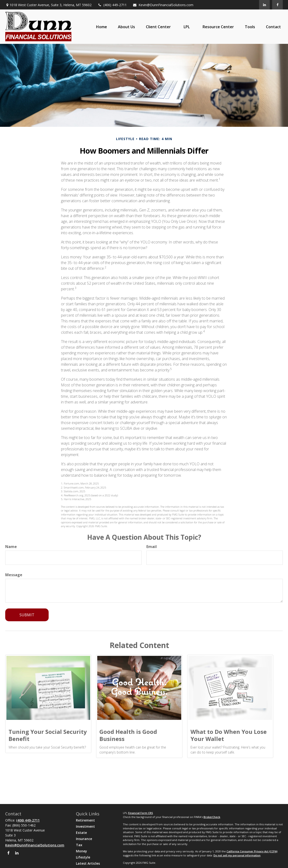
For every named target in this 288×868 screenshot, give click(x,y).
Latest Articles (88, 863)
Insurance (84, 839)
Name (11, 547)
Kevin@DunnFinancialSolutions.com (163, 5)
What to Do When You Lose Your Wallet (229, 735)
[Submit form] (27, 615)
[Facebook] (277, 5)
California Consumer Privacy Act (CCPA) (252, 851)
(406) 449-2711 (112, 5)
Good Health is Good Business (128, 735)
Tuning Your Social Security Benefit (48, 735)
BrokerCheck (212, 817)
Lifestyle (83, 857)
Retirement (85, 820)
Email (152, 547)
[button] (102, 27)
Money (81, 851)
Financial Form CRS (141, 813)
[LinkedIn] (264, 5)
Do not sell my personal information (237, 855)
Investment (85, 826)
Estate (81, 833)
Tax (79, 845)
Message (14, 575)
